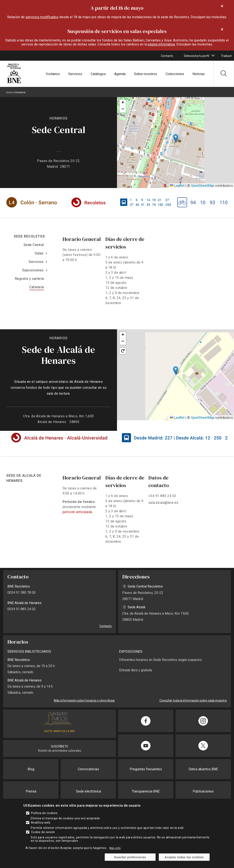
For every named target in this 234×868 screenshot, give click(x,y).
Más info (115, 848)
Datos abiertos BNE (203, 769)
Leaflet (177, 186)
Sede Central (34, 245)
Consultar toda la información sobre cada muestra (193, 700)
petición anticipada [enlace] (77, 512)
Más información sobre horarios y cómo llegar (84, 700)
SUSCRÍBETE (60, 746)
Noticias (199, 74)
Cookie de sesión (43, 832)
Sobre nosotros (146, 74)
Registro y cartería (29, 279)
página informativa (161, 44)
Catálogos (98, 74)
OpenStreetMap (203, 186)
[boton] (213, 56)
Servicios (75, 74)
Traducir (226, 56)
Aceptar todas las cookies (184, 857)
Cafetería (36, 287)
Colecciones (175, 74)
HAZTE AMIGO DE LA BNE (60, 731)
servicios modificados (42, 17)
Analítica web (41, 823)
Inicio (10, 92)
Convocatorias (88, 769)
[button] (176, 138)
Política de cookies (44, 813)
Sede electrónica (88, 791)
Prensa (31, 791)
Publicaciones (203, 791)
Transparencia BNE (146, 791)
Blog (31, 769)
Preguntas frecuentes (146, 769)
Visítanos (53, 74)
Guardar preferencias (130, 857)
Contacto (167, 56)
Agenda (120, 74)
